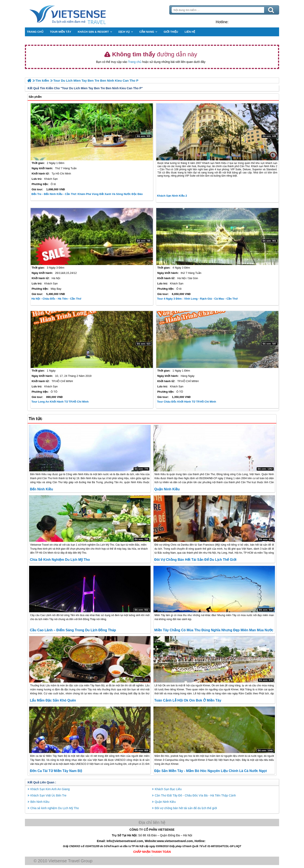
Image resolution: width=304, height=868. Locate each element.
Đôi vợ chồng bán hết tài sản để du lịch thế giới (195, 560)
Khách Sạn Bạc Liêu (168, 789)
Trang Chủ (79, 14)
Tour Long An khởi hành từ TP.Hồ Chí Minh (60, 401)
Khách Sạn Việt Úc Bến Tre (49, 795)
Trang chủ (135, 62)
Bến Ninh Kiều (42, 489)
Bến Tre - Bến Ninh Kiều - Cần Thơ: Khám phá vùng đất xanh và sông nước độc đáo (88, 194)
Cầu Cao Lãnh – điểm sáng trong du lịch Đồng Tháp (73, 630)
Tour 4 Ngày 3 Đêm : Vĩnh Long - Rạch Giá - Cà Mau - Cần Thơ (197, 299)
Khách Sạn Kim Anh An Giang (50, 789)
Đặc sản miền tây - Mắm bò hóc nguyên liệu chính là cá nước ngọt (211, 771)
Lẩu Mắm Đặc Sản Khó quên (53, 700)
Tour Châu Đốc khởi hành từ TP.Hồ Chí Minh (187, 401)
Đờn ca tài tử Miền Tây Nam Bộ (56, 771)
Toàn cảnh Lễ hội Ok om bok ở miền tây (188, 700)
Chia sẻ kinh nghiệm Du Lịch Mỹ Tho (60, 560)
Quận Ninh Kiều (167, 489)
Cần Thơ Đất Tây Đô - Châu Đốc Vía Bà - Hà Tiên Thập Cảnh (195, 795)
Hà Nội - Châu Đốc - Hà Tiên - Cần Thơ (57, 299)
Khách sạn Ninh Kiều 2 (172, 196)
